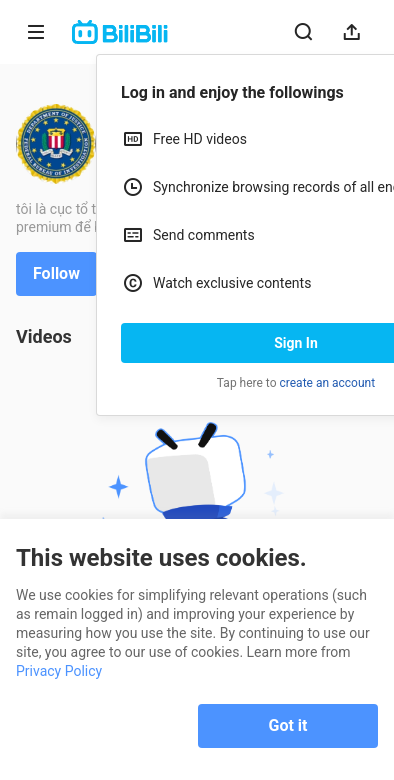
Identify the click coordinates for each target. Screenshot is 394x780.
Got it (288, 725)
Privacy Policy (59, 671)
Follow (56, 273)
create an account (328, 383)
